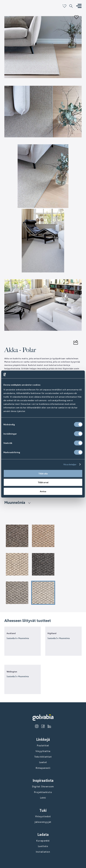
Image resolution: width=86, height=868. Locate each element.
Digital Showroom (43, 786)
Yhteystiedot (43, 816)
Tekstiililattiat (43, 757)
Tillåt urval (43, 482)
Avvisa (43, 491)
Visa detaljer (70, 464)
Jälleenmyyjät (43, 822)
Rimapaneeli (43, 768)
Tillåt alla (43, 473)
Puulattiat (43, 745)
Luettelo (43, 846)
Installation (43, 852)
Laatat (43, 762)
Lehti (43, 798)
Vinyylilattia (43, 751)
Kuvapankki (43, 841)
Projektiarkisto (43, 792)
